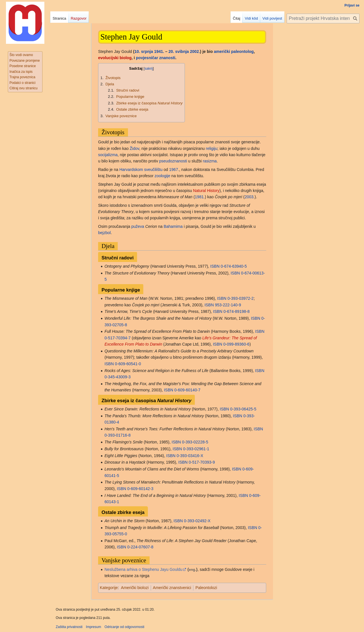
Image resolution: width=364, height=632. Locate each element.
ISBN (215, 266)
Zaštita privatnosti (69, 627)
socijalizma (108, 155)
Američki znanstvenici (172, 588)
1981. (200, 197)
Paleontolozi (206, 588)
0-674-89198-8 (237, 311)
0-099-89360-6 (236, 344)
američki (222, 51)
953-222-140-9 (228, 305)
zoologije (162, 176)
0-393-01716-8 (117, 435)
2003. (250, 197)
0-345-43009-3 (117, 377)
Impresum (93, 627)
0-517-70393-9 (202, 462)
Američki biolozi (135, 588)
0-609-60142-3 (140, 489)
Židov (134, 148)
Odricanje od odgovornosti (124, 627)
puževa (138, 226)
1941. (159, 51)
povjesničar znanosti (156, 58)
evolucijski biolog (115, 58)
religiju (212, 148)
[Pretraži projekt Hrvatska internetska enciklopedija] (323, 18)
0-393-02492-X (197, 521)
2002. (195, 51)
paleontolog (242, 51)
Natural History (206, 191)
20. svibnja (179, 51)
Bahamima (173, 226)
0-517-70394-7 (117, 338)
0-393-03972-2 (241, 298)
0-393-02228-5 (195, 442)
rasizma (210, 161)
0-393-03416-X (190, 456)
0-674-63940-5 (234, 266)
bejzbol (104, 233)
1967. (174, 170)
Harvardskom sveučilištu (141, 170)
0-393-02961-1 (196, 449)
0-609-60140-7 (187, 390)
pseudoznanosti (173, 161)
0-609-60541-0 (128, 364)
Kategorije (109, 588)
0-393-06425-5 (243, 409)
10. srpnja (144, 51)
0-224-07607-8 (140, 547)
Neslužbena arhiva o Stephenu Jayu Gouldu (143, 569)
